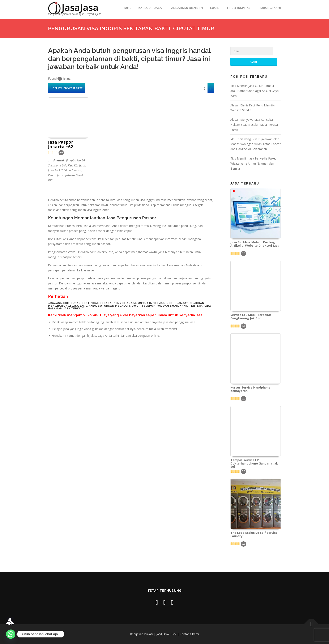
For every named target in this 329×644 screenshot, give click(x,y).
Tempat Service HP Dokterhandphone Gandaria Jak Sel (254, 463)
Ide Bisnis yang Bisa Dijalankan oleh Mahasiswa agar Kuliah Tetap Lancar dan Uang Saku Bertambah (255, 144)
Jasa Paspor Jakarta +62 (61, 145)
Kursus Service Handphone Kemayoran (250, 389)
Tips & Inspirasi (239, 8)
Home (127, 8)
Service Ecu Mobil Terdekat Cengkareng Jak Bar (251, 317)
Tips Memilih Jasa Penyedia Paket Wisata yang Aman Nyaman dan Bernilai (253, 163)
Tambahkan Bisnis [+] (186, 8)
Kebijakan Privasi (142, 634)
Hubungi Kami (270, 8)
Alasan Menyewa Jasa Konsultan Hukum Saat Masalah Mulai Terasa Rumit (254, 125)
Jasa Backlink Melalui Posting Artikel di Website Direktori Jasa (255, 244)
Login (215, 8)
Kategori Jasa (150, 8)
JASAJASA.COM (166, 634)
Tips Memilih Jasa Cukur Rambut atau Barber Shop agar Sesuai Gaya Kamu (255, 91)
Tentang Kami (189, 634)
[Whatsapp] (11, 634)
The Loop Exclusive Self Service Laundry (254, 534)
